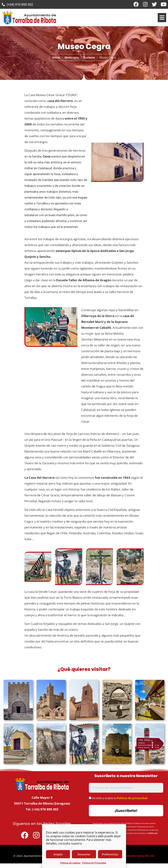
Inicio (56, 57)
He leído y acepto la (118, 798)
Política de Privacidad (94, 863)
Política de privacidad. (132, 798)
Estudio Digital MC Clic (140, 856)
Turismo (89, 57)
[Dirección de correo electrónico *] (126, 788)
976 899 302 (49, 809)
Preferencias (110, 854)
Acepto (58, 854)
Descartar (84, 854)
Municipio (72, 57)
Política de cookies (70, 863)
